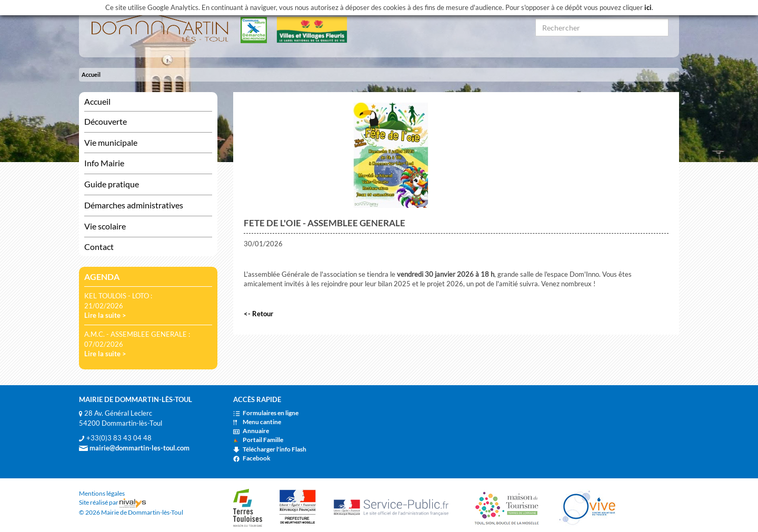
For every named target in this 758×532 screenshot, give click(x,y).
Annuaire (251, 431)
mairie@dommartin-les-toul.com (134, 448)
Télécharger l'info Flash (270, 449)
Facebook (252, 458)
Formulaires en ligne (266, 413)
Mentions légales (102, 493)
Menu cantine (257, 422)
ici (648, 7)
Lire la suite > (105, 315)
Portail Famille (258, 440)
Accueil (91, 74)
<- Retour (258, 314)
